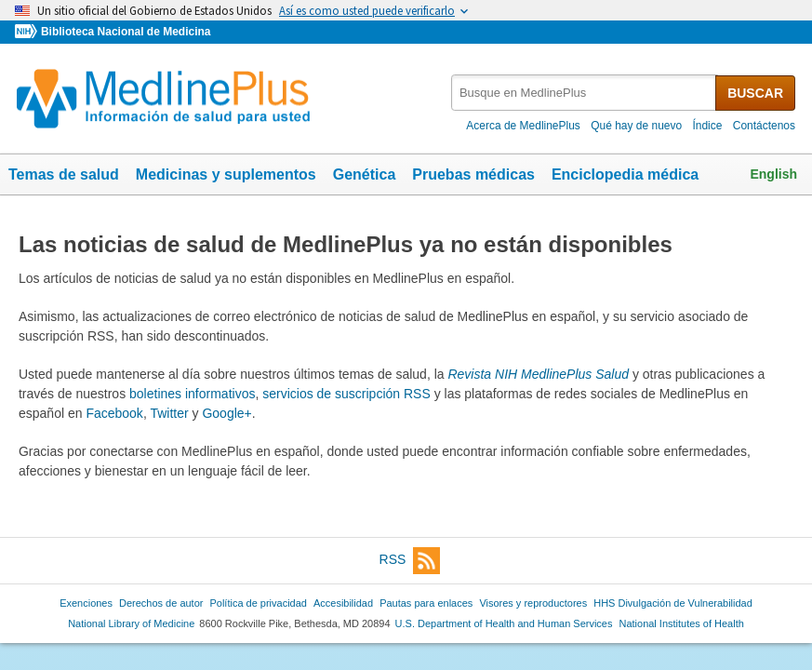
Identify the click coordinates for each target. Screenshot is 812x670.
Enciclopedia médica (625, 174)
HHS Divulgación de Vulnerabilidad (673, 603)
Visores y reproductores (533, 603)
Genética (365, 174)
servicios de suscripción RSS (346, 394)
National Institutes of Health (682, 623)
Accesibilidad (343, 603)
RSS (410, 561)
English (773, 174)
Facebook (114, 413)
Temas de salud (64, 174)
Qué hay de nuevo (636, 126)
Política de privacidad (258, 603)
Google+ (226, 413)
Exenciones (86, 603)
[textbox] (585, 93)
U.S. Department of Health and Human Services (504, 623)
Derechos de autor (161, 603)
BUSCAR (755, 93)
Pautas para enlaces (426, 603)
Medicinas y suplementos (226, 174)
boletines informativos (192, 394)
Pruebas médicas (473, 174)
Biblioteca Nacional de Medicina (126, 32)
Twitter (169, 413)
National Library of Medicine (131, 623)
